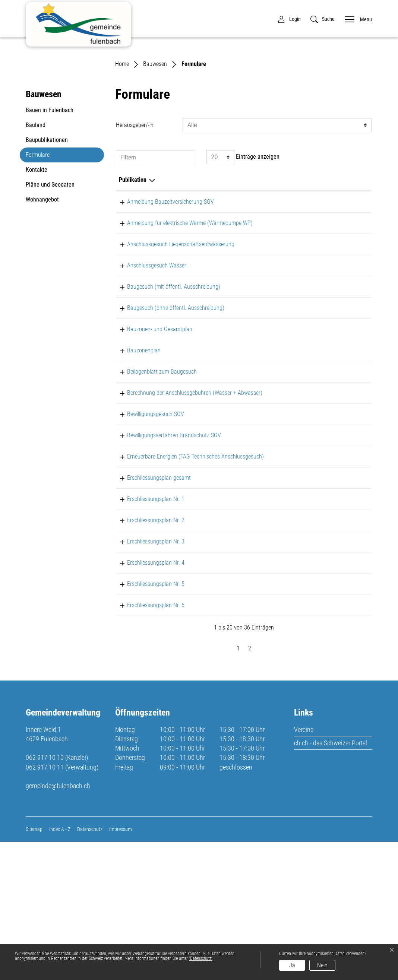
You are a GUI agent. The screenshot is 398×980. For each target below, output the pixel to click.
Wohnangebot (42, 284)
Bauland (36, 210)
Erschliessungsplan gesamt (151, 616)
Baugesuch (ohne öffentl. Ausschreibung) (168, 410)
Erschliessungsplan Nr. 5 (148, 722)
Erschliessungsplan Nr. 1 (148, 637)
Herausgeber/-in (135, 209)
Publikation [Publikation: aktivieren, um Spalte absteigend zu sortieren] (133, 264)
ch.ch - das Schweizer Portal (331, 881)
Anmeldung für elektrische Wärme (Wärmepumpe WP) (182, 307)
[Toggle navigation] (356, 19)
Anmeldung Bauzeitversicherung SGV (162, 286)
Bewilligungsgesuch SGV (147, 525)
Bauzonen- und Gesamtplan (151, 431)
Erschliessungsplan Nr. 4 (148, 700)
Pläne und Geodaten (50, 269)
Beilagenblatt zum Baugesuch (154, 474)
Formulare (44, 241)
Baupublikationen (47, 224)
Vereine (304, 867)
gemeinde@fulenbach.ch (58, 924)
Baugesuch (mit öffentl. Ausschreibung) (165, 389)
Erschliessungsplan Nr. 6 (148, 743)
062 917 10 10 (45, 896)
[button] (323, 19)
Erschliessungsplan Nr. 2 (148, 658)
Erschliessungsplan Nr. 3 (148, 679)
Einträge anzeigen (243, 241)
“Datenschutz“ (201, 958)
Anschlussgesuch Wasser (149, 359)
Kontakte (37, 254)
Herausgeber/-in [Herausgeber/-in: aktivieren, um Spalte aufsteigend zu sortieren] (278, 264)
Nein (322, 965)
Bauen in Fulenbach (50, 195)
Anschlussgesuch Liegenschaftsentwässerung (173, 328)
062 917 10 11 (45, 905)
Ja (292, 965)
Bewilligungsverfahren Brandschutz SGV (166, 555)
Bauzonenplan (136, 452)
